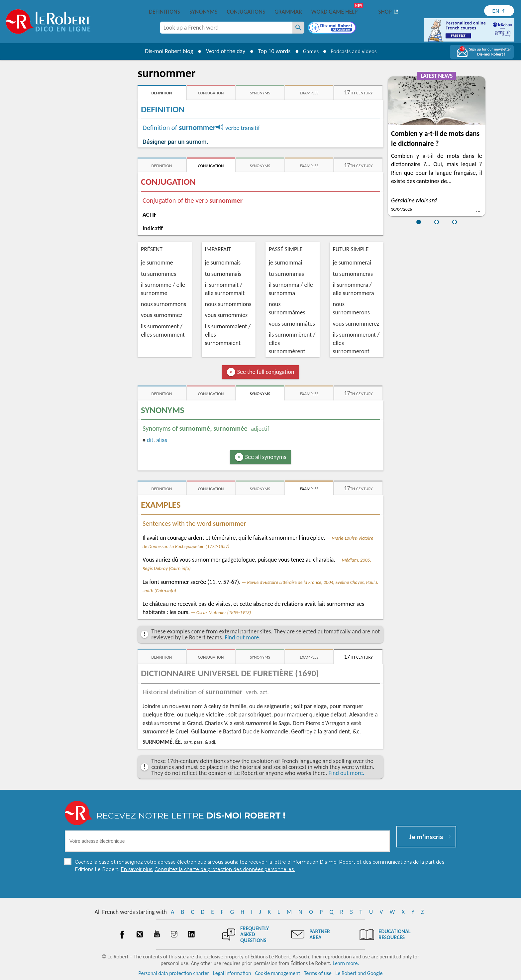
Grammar (288, 12)
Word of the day (223, 51)
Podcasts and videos (355, 51)
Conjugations (246, 12)
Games (309, 51)
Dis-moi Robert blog (166, 51)
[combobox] (226, 28)
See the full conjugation (266, 372)
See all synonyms (266, 457)
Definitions (164, 12)
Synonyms (203, 12)
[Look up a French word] (298, 28)
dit (150, 440)
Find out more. (243, 637)
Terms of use (318, 973)
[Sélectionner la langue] (499, 11)
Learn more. (346, 963)
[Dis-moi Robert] (333, 28)
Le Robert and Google (359, 973)
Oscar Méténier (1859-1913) (224, 612)
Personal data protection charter (174, 973)
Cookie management (277, 973)
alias (162, 440)
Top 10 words (271, 51)
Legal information (232, 973)
